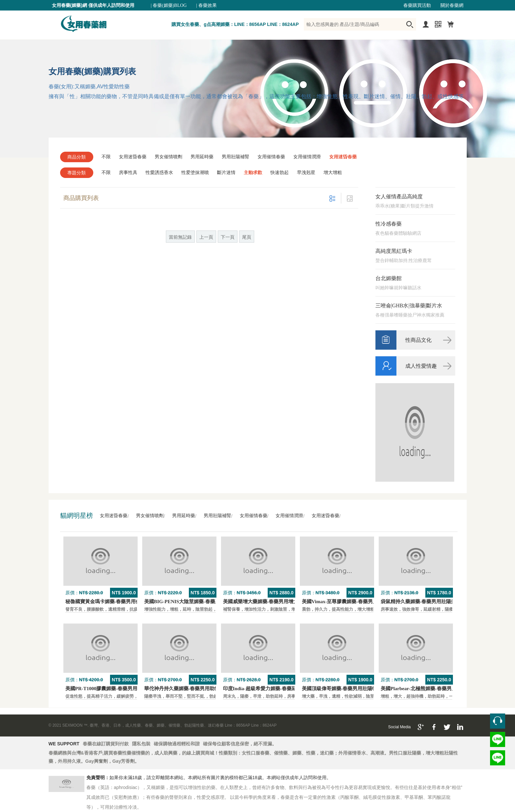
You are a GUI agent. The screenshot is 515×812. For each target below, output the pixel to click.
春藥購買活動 (417, 5)
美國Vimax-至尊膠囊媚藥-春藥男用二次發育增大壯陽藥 (362, 602)
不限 (106, 157)
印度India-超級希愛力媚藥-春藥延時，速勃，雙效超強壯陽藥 (289, 689)
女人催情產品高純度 (399, 197)
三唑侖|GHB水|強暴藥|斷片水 (409, 306)
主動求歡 (253, 173)
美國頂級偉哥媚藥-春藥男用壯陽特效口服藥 (349, 689)
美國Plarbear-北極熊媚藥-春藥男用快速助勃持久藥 (436, 689)
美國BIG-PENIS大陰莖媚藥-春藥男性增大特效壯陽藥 (202, 602)
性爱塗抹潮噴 (195, 173)
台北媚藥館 (389, 278)
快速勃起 (280, 173)
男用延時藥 (202, 157)
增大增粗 (333, 173)
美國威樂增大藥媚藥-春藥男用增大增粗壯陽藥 (273, 602)
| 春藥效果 (206, 5)
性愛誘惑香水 (159, 173)
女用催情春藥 (271, 157)
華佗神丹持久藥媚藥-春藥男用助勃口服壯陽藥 (194, 689)
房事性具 (128, 173)
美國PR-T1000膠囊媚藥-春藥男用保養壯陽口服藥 (119, 689)
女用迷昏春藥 (133, 157)
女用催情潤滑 (307, 157)
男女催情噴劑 (168, 157)
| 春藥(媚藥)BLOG (169, 5)
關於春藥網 (452, 5)
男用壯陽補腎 (235, 157)
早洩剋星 (306, 173)
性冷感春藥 (389, 224)
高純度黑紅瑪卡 (394, 251)
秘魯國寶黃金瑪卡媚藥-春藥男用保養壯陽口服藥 (118, 602)
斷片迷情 (226, 173)
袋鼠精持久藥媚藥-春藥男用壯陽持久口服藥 (428, 602)
